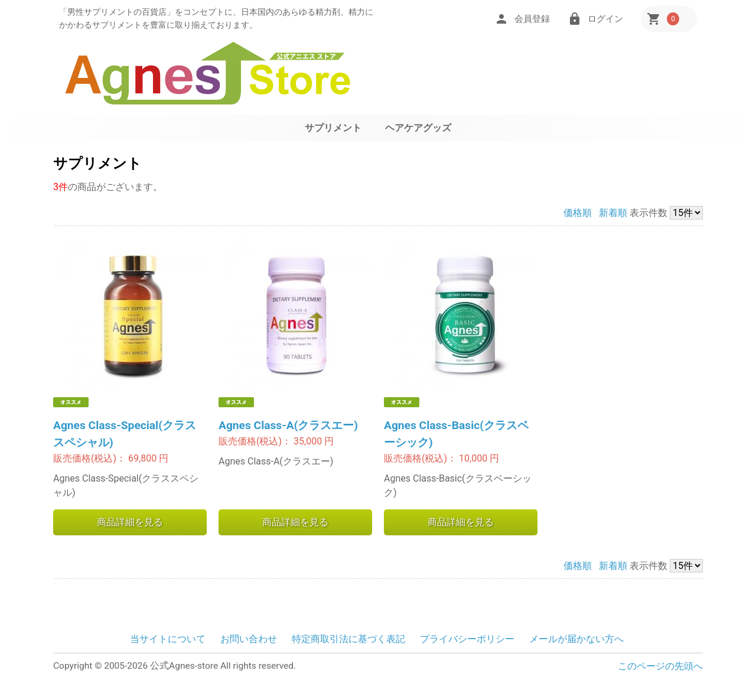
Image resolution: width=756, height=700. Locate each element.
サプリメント (333, 128)
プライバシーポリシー (467, 639)
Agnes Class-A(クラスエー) (288, 425)
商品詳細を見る (130, 522)
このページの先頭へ (660, 666)
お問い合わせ (249, 639)
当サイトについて (168, 639)
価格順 (578, 213)
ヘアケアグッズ (418, 128)
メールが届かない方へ (576, 639)
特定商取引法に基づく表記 (348, 639)
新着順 (613, 213)
